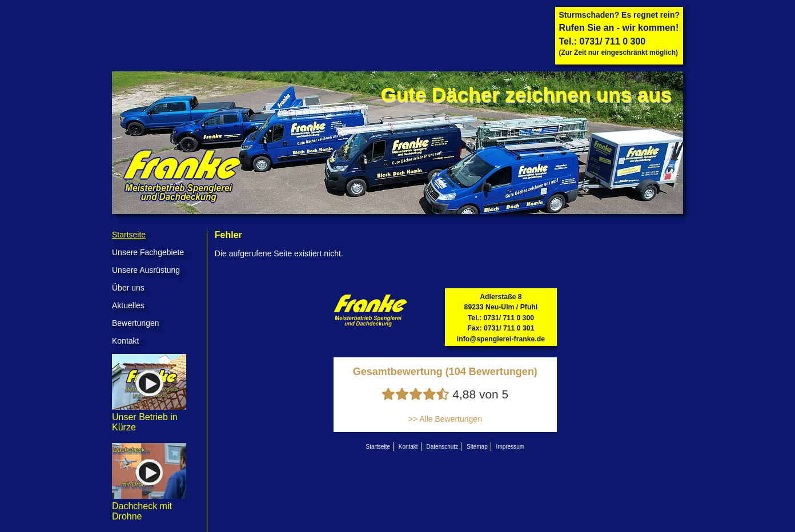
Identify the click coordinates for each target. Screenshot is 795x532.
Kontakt (125, 341)
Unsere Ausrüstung (146, 270)
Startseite (129, 235)
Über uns (128, 288)
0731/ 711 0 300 (613, 41)
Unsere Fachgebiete (148, 252)
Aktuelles (128, 305)
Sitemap (477, 447)
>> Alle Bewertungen (445, 419)
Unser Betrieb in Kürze (149, 417)
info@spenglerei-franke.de (501, 339)
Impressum (510, 447)
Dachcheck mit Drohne (149, 506)
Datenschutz (443, 447)
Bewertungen (136, 323)
